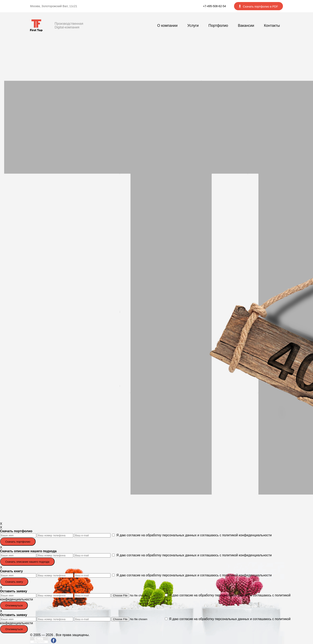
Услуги (193, 26)
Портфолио (218, 26)
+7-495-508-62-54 (214, 6)
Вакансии (246, 26)
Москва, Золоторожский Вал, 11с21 (54, 6)
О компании (167, 26)
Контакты (272, 26)
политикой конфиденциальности (247, 535)
